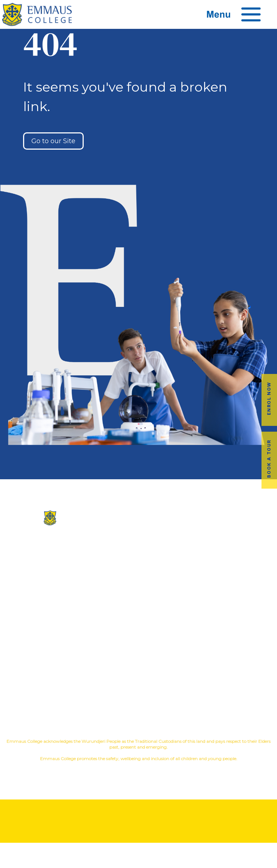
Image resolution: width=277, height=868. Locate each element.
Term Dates (139, 686)
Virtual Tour (139, 574)
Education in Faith (231, 563)
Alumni (138, 651)
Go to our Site (53, 141)
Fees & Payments (231, 663)
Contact (138, 586)
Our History (139, 551)
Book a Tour (269, 459)
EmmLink (232, 686)
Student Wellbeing (231, 574)
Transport (139, 663)
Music (242, 551)
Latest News (139, 675)
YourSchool (145, 771)
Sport (263, 551)
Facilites (139, 563)
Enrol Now (269, 398)
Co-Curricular (210, 551)
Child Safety (231, 586)
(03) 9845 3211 (46, 540)
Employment (231, 675)
